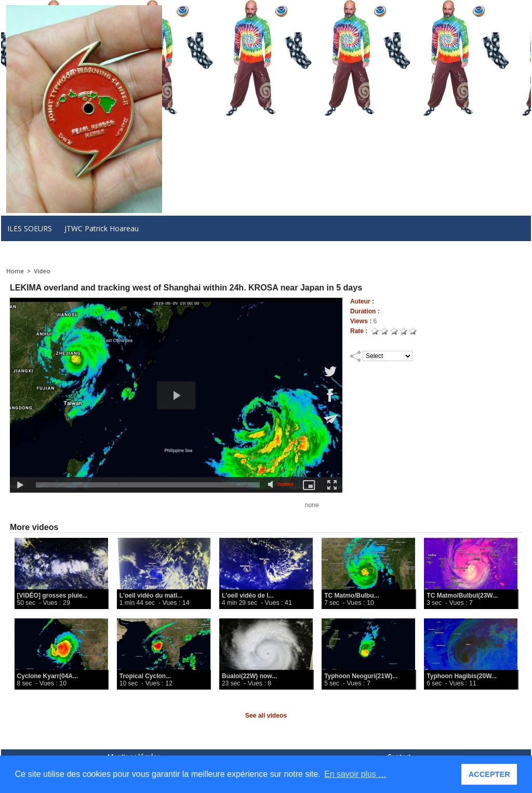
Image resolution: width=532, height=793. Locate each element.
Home (15, 271)
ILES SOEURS (30, 228)
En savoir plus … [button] (356, 774)
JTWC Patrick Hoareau (102, 228)
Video (41, 271)
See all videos (266, 716)
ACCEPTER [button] (490, 774)
